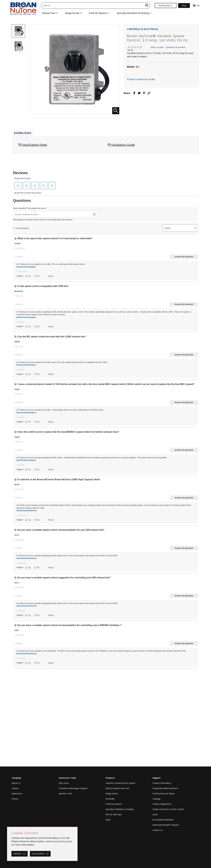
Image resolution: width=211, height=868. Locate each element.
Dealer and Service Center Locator (168, 809)
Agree (18, 854)
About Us (16, 783)
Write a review (157, 47)
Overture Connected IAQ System (120, 783)
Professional (166, 5)
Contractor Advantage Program (73, 788)
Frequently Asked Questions (165, 788)
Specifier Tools (65, 794)
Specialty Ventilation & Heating (120, 809)
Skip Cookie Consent (7, 827)
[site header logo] (23, 9)
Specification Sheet (35, 145)
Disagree (38, 854)
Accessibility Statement (163, 820)
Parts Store (64, 783)
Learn (155, 814)
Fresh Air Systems (114, 804)
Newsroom (17, 794)
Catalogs (157, 799)
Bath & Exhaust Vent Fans (117, 788)
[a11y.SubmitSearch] (147, 6)
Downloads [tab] (23, 133)
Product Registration (162, 804)
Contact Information (162, 783)
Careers (15, 788)
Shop (108, 820)
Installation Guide (123, 145)
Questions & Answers (176, 47)
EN (196, 6)
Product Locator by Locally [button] (141, 79)
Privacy (15, 799)
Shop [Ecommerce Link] (184, 5)
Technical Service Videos (164, 794)
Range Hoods (112, 794)
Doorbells (110, 799)
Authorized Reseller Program (166, 825)
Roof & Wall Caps (114, 814)
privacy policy (65, 841)
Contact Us (158, 830)
